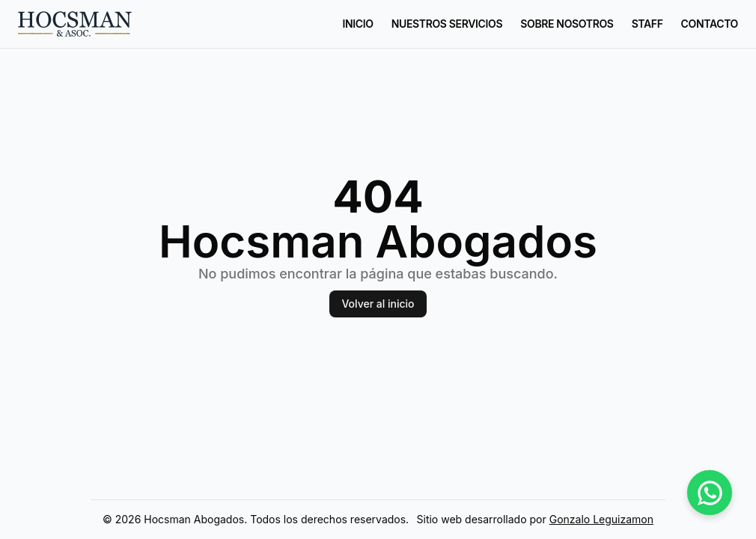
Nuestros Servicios (447, 24)
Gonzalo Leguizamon (601, 519)
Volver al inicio (378, 304)
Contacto (710, 24)
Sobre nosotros (567, 24)
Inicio (358, 24)
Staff (647, 24)
